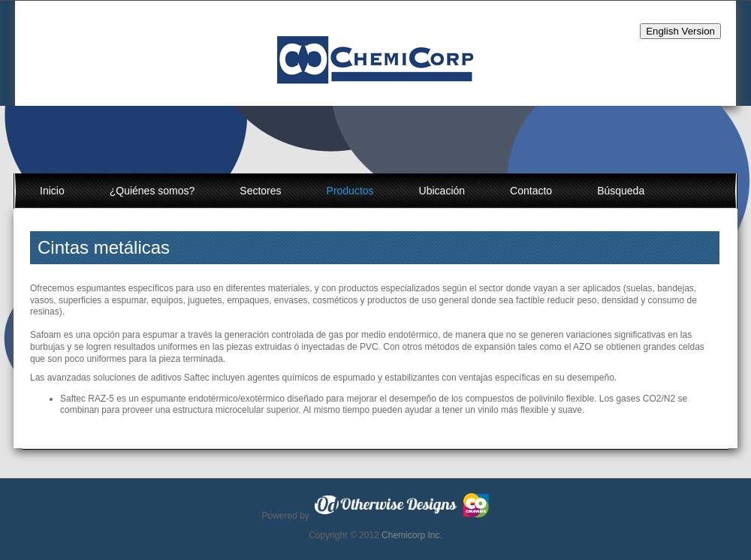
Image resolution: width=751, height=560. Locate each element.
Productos (350, 191)
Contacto (531, 191)
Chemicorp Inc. (412, 535)
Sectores (260, 191)
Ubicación (442, 191)
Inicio (52, 191)
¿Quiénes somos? (152, 191)
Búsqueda (621, 191)
